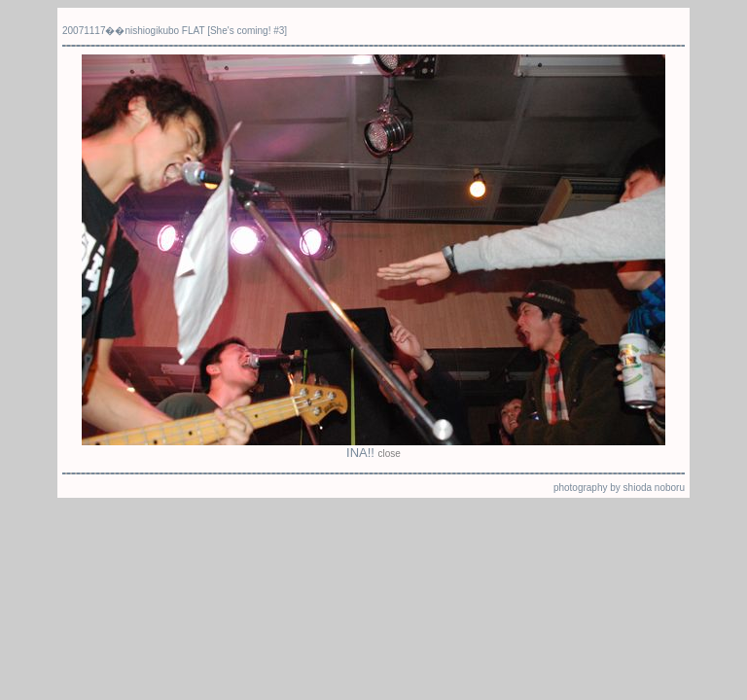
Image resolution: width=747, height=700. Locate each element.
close (390, 454)
